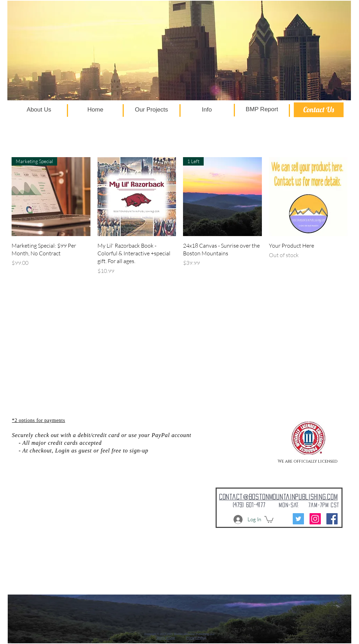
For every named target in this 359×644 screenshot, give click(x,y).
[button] (269, 519)
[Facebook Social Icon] (332, 519)
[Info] (207, 110)
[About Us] (39, 110)
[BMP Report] (262, 109)
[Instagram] (315, 519)
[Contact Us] (319, 110)
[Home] (95, 110)
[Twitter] (298, 519)
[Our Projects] (151, 110)
